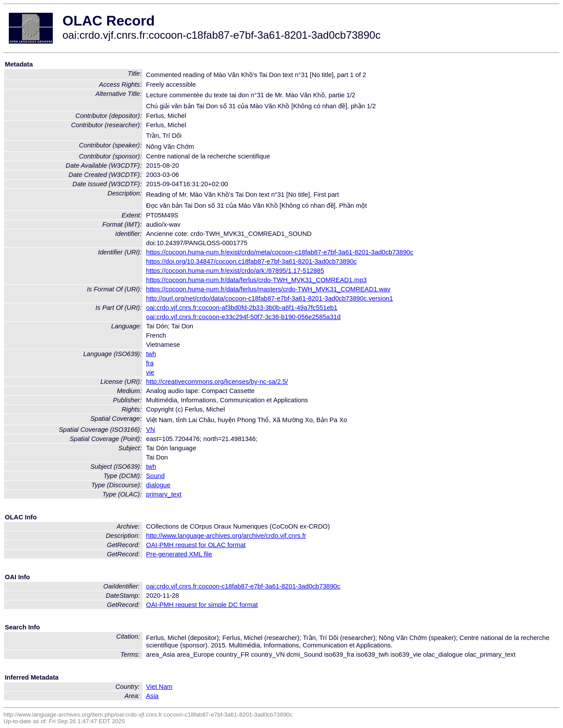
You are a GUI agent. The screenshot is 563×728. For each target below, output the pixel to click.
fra (150, 363)
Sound (155, 476)
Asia (152, 696)
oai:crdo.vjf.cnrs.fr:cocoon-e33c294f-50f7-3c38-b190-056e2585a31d (243, 317)
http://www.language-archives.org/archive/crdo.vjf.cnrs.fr (226, 536)
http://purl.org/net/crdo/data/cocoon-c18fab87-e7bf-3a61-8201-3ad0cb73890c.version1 (269, 298)
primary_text (164, 494)
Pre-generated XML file (179, 554)
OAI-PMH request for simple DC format (202, 605)
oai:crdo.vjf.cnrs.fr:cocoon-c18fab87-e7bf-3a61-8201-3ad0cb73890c (243, 586)
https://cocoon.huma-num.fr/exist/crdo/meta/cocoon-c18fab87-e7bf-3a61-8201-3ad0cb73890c (280, 252)
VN (150, 430)
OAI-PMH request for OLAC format (196, 545)
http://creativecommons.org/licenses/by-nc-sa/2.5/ (217, 382)
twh (151, 354)
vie (150, 372)
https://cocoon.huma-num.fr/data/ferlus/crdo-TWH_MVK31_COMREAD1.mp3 (256, 280)
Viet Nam (159, 687)
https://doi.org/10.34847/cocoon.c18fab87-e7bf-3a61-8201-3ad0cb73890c (251, 261)
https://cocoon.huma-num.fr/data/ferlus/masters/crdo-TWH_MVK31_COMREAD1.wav (268, 289)
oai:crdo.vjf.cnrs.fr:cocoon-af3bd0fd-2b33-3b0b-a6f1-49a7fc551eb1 (242, 308)
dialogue (158, 485)
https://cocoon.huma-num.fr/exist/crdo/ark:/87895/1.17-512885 (235, 271)
